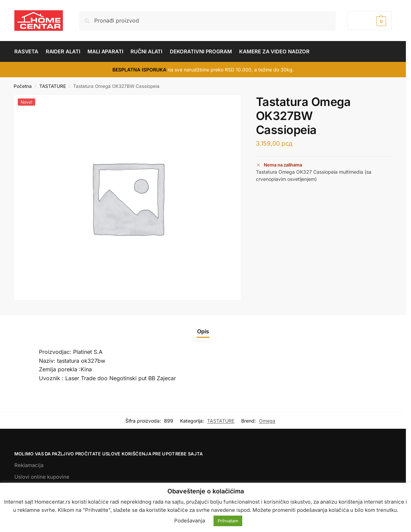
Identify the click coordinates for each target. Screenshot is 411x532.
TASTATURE (53, 86)
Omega (267, 421)
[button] (369, 21)
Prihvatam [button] (228, 521)
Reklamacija (29, 465)
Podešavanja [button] (190, 521)
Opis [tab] (203, 331)
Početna (23, 86)
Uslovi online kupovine (42, 477)
